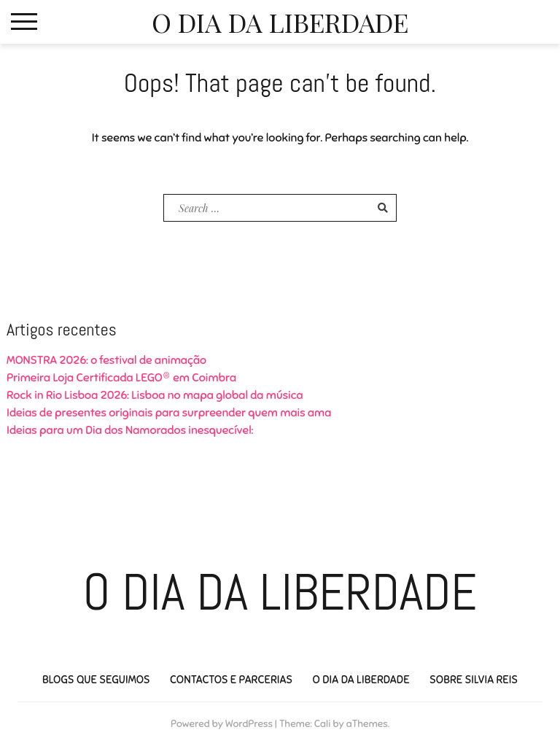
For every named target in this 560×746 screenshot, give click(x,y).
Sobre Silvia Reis (474, 680)
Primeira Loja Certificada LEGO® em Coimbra (121, 378)
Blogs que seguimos (96, 680)
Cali (323, 724)
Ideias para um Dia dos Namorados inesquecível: (130, 430)
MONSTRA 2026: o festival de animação (106, 360)
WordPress (249, 724)
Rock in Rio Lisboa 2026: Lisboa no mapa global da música (155, 395)
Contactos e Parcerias (231, 680)
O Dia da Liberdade (280, 22)
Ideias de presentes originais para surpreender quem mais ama (169, 413)
